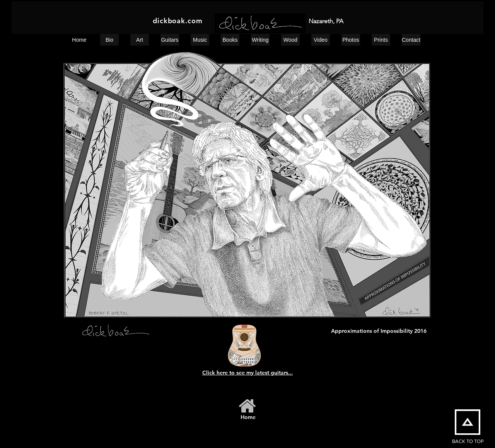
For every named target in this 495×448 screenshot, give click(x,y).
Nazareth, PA (326, 21)
